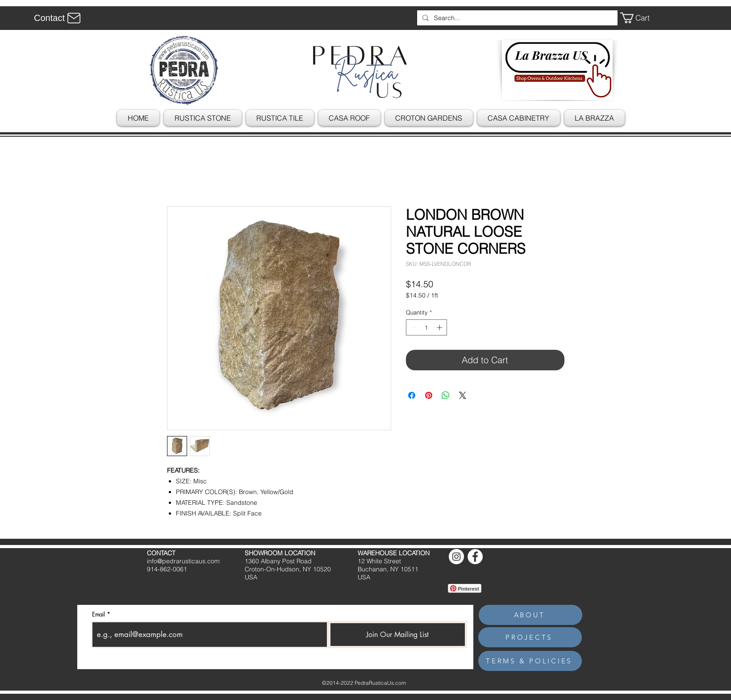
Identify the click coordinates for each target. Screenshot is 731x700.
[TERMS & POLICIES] (530, 661)
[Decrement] (413, 327)
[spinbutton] (426, 327)
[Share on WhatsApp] (446, 395)
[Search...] (516, 18)
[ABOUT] (530, 615)
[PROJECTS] (530, 637)
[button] (641, 18)
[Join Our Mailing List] (398, 635)
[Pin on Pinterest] (429, 395)
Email (98, 614)
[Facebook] (475, 557)
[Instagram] (456, 557)
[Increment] (440, 327)
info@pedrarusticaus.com (183, 561)
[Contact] (59, 18)
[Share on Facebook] (412, 395)
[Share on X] (463, 395)
